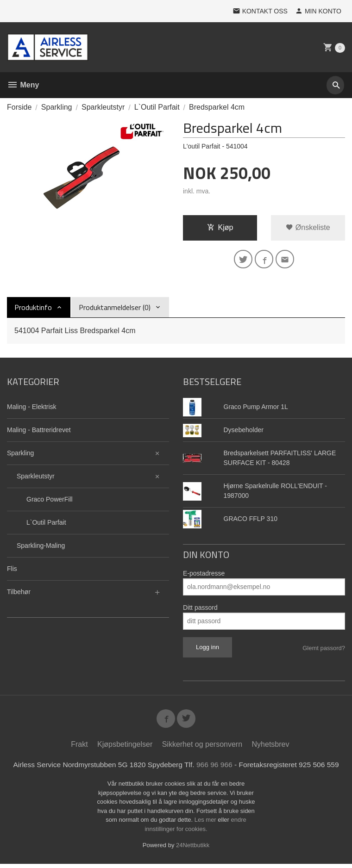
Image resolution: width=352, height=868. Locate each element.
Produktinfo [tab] (33, 309)
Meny (23, 85)
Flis (12, 570)
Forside (19, 107)
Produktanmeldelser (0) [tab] (115, 309)
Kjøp (220, 227)
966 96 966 (215, 768)
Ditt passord (200, 609)
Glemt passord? (324, 650)
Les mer (206, 824)
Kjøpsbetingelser (125, 748)
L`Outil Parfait (46, 524)
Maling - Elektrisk (32, 409)
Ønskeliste (308, 227)
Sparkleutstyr (36, 478)
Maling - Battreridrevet (39, 432)
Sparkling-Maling (41, 547)
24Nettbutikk (193, 849)
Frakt (79, 748)
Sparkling (20, 455)
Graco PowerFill (50, 501)
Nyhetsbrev (271, 748)
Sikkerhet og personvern (202, 748)
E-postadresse (204, 575)
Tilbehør (19, 594)
